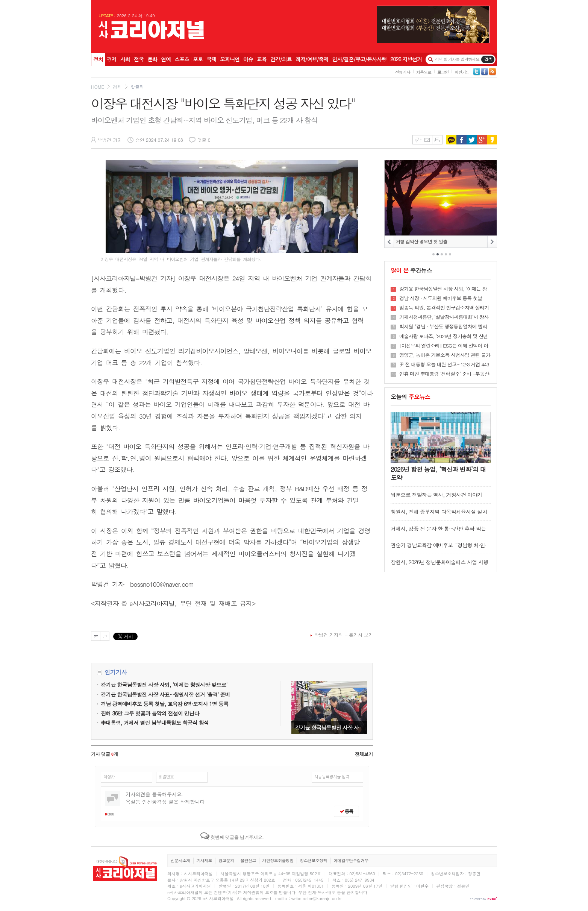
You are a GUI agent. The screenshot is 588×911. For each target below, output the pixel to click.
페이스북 (461, 140)
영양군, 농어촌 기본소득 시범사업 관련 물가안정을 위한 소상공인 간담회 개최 (445, 355)
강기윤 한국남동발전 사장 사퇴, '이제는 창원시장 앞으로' (329, 708)
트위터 (472, 140)
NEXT (492, 242)
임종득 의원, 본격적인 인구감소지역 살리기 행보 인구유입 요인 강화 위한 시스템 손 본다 (444, 308)
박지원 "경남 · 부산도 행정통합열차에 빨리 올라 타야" (443, 326)
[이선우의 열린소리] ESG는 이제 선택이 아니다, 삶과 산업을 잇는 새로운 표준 (444, 346)
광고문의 (226, 860)
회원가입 (462, 72)
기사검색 (488, 59)
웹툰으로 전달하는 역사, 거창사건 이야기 (436, 495)
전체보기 (364, 754)
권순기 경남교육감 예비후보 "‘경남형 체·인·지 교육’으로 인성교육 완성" (439, 549)
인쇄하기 (437, 140)
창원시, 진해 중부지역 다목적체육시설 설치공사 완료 (439, 515)
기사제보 (204, 860)
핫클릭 (137, 87)
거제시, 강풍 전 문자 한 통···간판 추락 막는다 (438, 532)
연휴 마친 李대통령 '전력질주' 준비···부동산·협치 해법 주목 (445, 374)
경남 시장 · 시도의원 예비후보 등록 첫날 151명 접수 (441, 298)
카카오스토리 (492, 140)
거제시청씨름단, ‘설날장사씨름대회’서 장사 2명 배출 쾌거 (444, 317)
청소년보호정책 (314, 860)
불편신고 (248, 860)
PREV (389, 242)
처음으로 (424, 72)
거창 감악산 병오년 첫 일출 (422, 241)
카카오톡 (451, 140)
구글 (482, 140)
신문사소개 (180, 860)
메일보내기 (427, 140)
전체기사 (403, 72)
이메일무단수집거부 (351, 860)
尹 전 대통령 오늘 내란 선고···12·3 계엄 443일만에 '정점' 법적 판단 (444, 364)
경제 (117, 87)
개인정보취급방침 (278, 860)
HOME (98, 87)
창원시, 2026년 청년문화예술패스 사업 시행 (439, 562)
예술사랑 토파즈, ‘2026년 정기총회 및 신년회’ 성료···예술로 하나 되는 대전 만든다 (443, 336)
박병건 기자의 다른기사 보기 (344, 635)
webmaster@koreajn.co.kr (317, 898)
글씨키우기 (417, 140)
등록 (346, 811)
